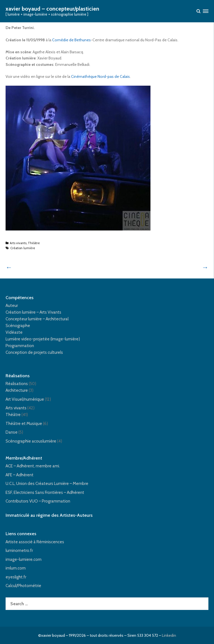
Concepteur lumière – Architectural (37, 319)
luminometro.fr (19, 551)
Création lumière (23, 248)
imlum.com (16, 568)
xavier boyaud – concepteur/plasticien (52, 9)
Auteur (12, 306)
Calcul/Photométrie (23, 586)
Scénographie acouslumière (31, 441)
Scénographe (18, 326)
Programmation (20, 346)
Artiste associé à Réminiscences (35, 542)
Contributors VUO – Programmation (38, 501)
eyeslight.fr (16, 577)
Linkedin (169, 635)
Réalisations (17, 384)
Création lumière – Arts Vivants (33, 312)
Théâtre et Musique (24, 424)
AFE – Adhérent (20, 475)
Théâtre (34, 243)
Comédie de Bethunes (71, 40)
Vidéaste (14, 332)
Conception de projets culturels (34, 352)
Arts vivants (18, 243)
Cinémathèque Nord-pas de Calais (100, 76)
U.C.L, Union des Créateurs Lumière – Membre (47, 484)
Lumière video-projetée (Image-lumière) (43, 339)
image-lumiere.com (24, 559)
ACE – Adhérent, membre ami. (33, 466)
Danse (12, 432)
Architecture (17, 390)
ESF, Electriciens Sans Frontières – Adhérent (45, 492)
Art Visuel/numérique (25, 399)
